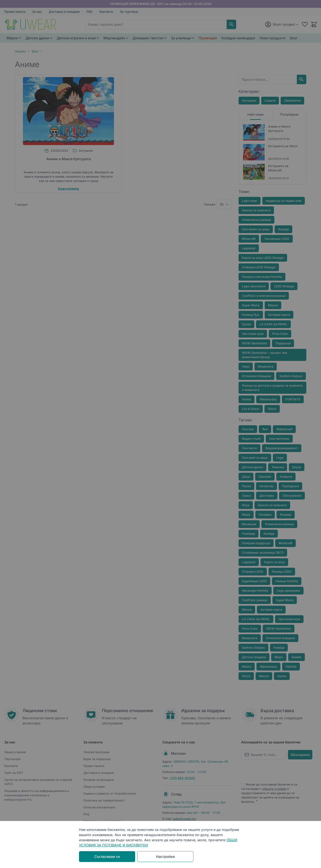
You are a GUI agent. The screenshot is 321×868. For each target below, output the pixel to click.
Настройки (165, 857)
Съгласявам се (107, 857)
